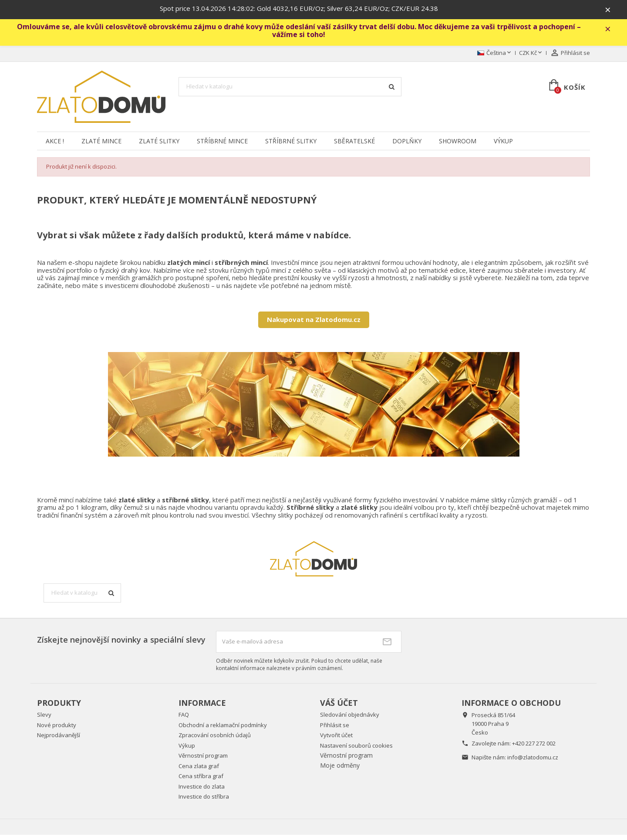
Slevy (44, 720)
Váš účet (339, 708)
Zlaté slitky (159, 146)
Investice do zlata (202, 792)
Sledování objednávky (350, 720)
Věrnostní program (203, 761)
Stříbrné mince (222, 146)
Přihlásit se (335, 730)
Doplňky (407, 146)
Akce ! (55, 146)
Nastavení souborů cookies (356, 751)
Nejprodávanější (59, 740)
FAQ (184, 720)
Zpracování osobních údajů (215, 740)
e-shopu (81, 268)
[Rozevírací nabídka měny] (531, 58)
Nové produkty (57, 730)
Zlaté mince (101, 146)
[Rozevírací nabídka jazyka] (495, 58)
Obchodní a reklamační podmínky (223, 730)
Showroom (458, 146)
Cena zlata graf (199, 771)
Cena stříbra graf (201, 781)
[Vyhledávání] (290, 92)
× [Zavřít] (614, 11)
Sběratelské (354, 146)
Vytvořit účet (336, 740)
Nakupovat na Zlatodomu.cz (314, 325)
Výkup (503, 146)
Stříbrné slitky (291, 146)
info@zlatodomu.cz (533, 762)
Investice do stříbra (204, 802)
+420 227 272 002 (534, 749)
